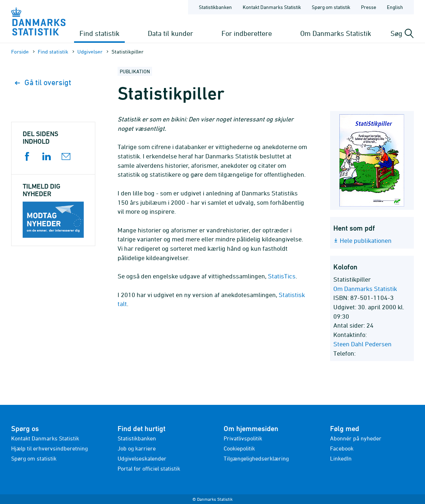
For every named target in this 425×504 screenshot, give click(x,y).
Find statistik (99, 33)
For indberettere (247, 33)
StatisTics (282, 276)
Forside (20, 52)
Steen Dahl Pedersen (362, 344)
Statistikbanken (215, 7)
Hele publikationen (366, 241)
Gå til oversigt (43, 82)
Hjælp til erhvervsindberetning (49, 448)
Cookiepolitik (239, 448)
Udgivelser (90, 52)
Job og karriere (137, 448)
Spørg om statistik (34, 458)
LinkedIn (341, 458)
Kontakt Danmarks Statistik (45, 438)
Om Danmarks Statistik (336, 33)
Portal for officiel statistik (149, 468)
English (395, 7)
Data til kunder (170, 33)
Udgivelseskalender (142, 458)
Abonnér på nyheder (356, 438)
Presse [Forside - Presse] (369, 7)
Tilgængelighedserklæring (256, 458)
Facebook (342, 448)
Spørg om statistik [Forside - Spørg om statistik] (331, 7)
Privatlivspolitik (243, 438)
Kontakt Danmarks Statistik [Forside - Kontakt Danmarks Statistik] (272, 7)
